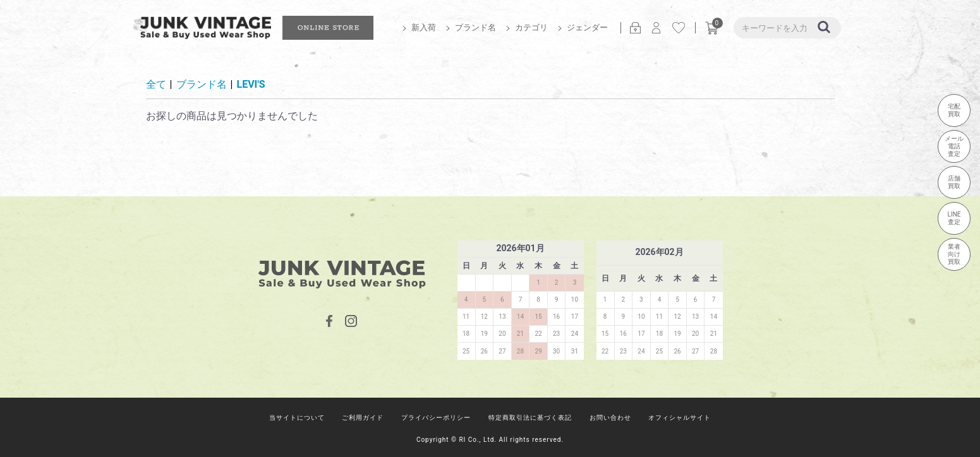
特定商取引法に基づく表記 (530, 418)
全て (156, 84)
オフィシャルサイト (680, 418)
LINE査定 (954, 218)
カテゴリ (531, 27)
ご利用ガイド (363, 418)
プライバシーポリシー (436, 418)
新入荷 (424, 27)
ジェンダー (587, 27)
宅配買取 (954, 110)
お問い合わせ (610, 418)
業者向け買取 (954, 254)
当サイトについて (297, 418)
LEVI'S (251, 84)
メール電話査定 (954, 146)
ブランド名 (475, 27)
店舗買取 (954, 182)
